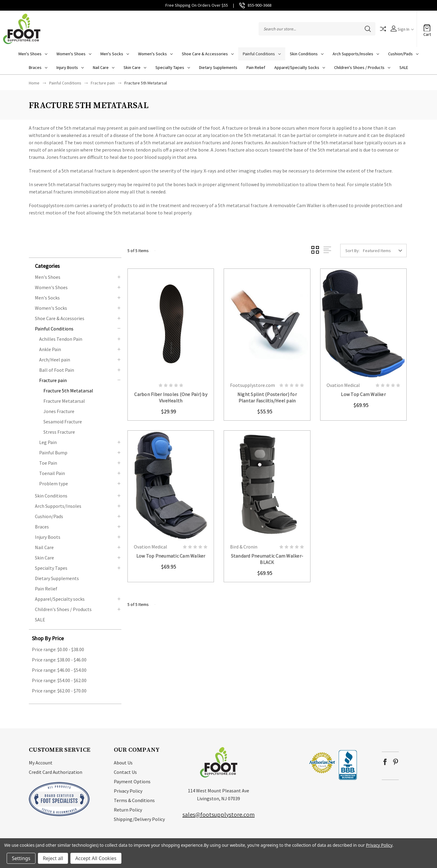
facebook (385, 762)
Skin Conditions (307, 54)
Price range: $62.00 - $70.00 (59, 691)
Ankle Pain (50, 349)
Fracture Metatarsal (64, 401)
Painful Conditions (262, 54)
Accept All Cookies (96, 858)
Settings (21, 858)
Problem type (54, 484)
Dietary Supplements (218, 67)
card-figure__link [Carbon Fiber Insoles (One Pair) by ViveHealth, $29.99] (171, 324)
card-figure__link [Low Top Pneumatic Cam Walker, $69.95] (171, 485)
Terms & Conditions (134, 800)
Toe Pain (48, 463)
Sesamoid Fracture (63, 422)
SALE (404, 67)
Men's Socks (115, 54)
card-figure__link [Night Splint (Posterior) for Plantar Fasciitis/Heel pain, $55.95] (267, 324)
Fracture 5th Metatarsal (68, 391)
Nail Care (104, 67)
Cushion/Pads (403, 54)
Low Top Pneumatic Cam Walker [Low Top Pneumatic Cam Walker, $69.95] (171, 556)
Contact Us (125, 772)
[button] (78, 266)
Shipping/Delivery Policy (139, 819)
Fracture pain (53, 380)
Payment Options (132, 781)
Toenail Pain (52, 473)
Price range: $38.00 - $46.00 (59, 660)
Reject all (53, 858)
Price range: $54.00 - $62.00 (59, 680)
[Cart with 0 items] (427, 26)
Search (368, 29)
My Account (41, 763)
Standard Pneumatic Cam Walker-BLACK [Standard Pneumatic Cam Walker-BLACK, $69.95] (267, 559)
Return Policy (128, 810)
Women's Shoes (74, 54)
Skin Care (135, 67)
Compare (383, 29)
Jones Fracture (59, 411)
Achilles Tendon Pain (61, 339)
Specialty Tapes (173, 67)
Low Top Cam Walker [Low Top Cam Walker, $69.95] (363, 394)
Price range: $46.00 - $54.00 (59, 670)
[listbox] (384, 251)
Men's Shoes (33, 54)
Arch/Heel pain (55, 360)
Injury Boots (70, 67)
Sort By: (352, 251)
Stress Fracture (59, 432)
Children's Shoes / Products (362, 67)
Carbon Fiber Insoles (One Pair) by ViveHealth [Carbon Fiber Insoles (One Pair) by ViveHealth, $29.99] (171, 397)
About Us (123, 763)
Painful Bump (53, 453)
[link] (290, 763)
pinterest (396, 762)
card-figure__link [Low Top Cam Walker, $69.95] (363, 324)
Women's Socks (155, 54)
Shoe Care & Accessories (208, 54)
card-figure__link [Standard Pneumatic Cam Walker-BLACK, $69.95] (267, 485)
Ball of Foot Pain (57, 370)
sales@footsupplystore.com (218, 814)
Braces (38, 67)
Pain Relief (256, 67)
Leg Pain (48, 442)
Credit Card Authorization (56, 772)
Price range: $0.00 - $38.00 (58, 649)
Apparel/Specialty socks (300, 67)
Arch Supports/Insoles (356, 54)
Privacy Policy (128, 791)
